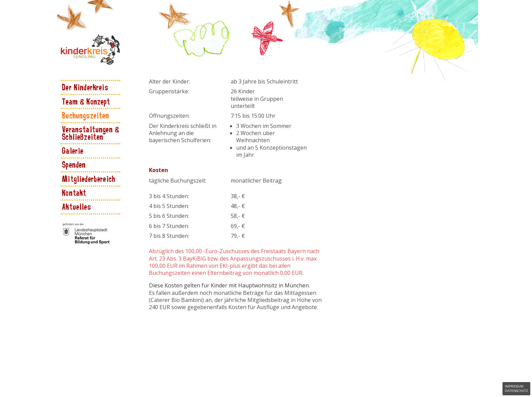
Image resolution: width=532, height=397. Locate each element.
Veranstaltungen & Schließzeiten (91, 133)
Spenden (74, 164)
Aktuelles (77, 206)
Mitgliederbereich (89, 179)
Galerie (73, 150)
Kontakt (74, 193)
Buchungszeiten (86, 115)
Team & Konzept (86, 101)
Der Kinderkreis (85, 87)
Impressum (514, 386)
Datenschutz (516, 391)
